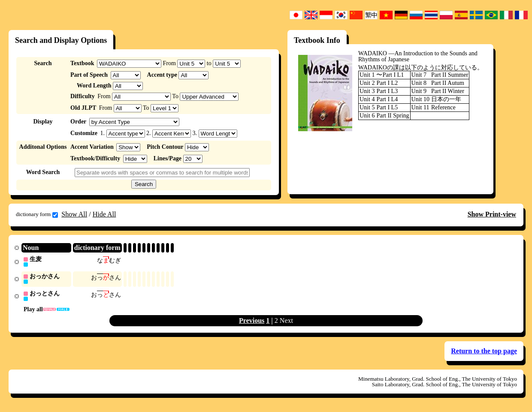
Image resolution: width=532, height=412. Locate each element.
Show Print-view (492, 214)
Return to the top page (484, 352)
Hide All (104, 214)
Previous (252, 322)
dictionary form (37, 214)
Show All (74, 214)
